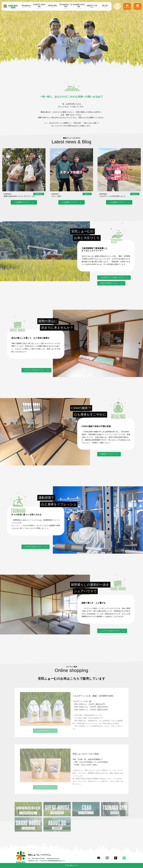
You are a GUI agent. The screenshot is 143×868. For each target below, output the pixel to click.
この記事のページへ (22, 202)
